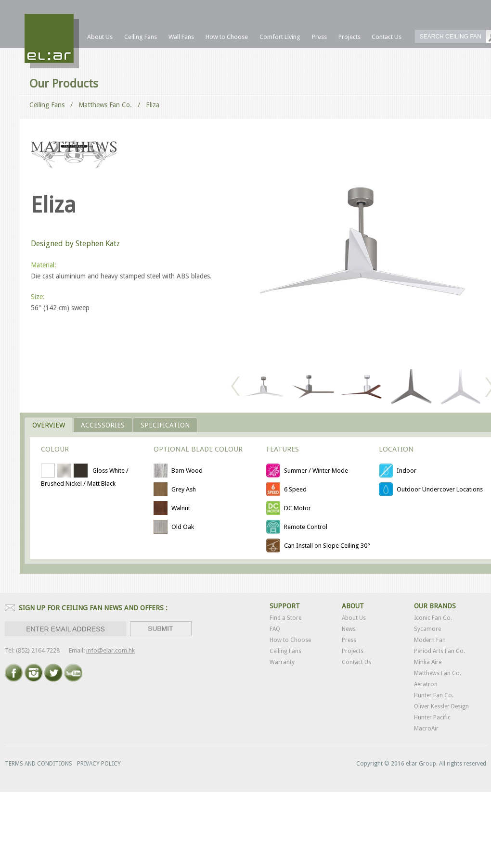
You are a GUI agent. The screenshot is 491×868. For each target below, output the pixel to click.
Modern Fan (430, 640)
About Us (354, 618)
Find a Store (285, 618)
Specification (165, 425)
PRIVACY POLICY (99, 764)
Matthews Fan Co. (438, 673)
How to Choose (290, 640)
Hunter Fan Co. (434, 695)
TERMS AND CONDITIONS (39, 764)
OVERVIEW (49, 425)
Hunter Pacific (432, 717)
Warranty (282, 662)
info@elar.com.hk (110, 650)
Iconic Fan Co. (433, 618)
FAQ (275, 629)
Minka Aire (428, 662)
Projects (353, 651)
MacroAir (426, 729)
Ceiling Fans (47, 105)
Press (349, 640)
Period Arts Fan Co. (439, 651)
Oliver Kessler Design (441, 706)
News (349, 629)
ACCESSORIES (103, 425)
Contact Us (356, 662)
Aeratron (426, 684)
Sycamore (427, 629)
